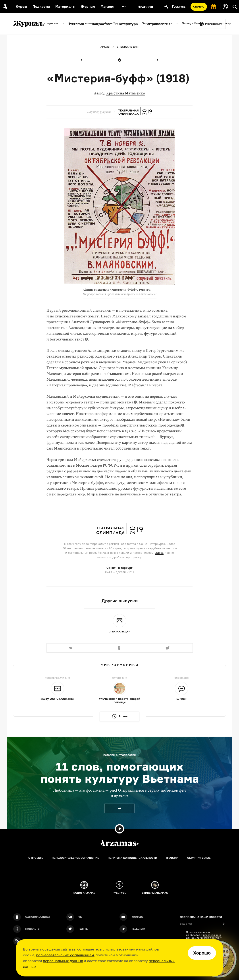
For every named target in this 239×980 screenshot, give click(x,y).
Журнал (88, 7)
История (76, 24)
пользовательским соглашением (65, 955)
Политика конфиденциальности (132, 858)
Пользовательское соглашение (75, 858)
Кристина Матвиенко (126, 93)
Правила (172, 858)
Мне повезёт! (214, 24)
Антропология (158, 24)
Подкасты (41, 7)
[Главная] (119, 843)
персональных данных (63, 961)
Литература (128, 24)
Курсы (21, 7)
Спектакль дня (128, 47)
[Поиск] (235, 7)
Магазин (108, 7)
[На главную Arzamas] (5, 7)
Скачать (199, 7)
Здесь (159, 553)
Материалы (65, 7)
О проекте (36, 858)
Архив (105, 47)
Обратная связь (199, 858)
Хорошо (202, 953)
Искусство (101, 24)
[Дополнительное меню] (124, 7)
